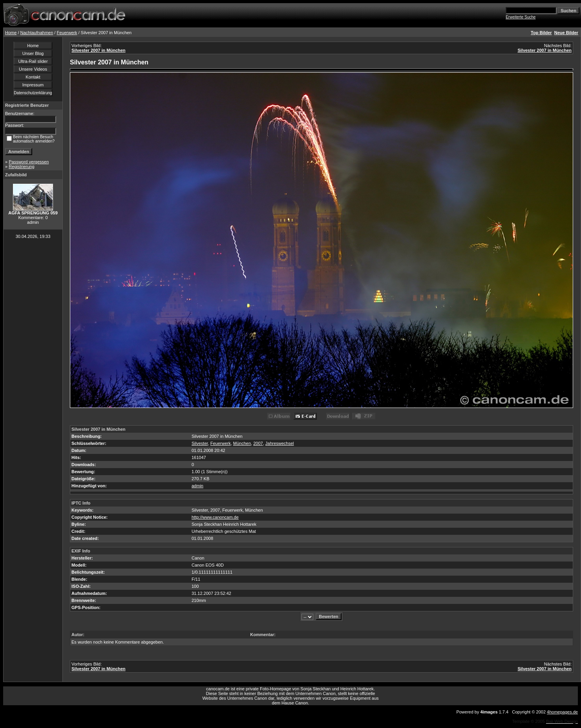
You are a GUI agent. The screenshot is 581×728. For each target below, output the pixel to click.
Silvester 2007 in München (99, 50)
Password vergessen (29, 162)
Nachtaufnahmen (37, 33)
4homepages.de (562, 712)
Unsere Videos (33, 69)
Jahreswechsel (280, 443)
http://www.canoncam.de (215, 517)
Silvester (200, 443)
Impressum (33, 85)
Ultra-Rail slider (33, 61)
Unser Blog (33, 53)
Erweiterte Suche (521, 17)
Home (11, 33)
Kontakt (33, 77)
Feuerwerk (67, 33)
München (242, 443)
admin (197, 486)
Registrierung (21, 166)
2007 (258, 443)
